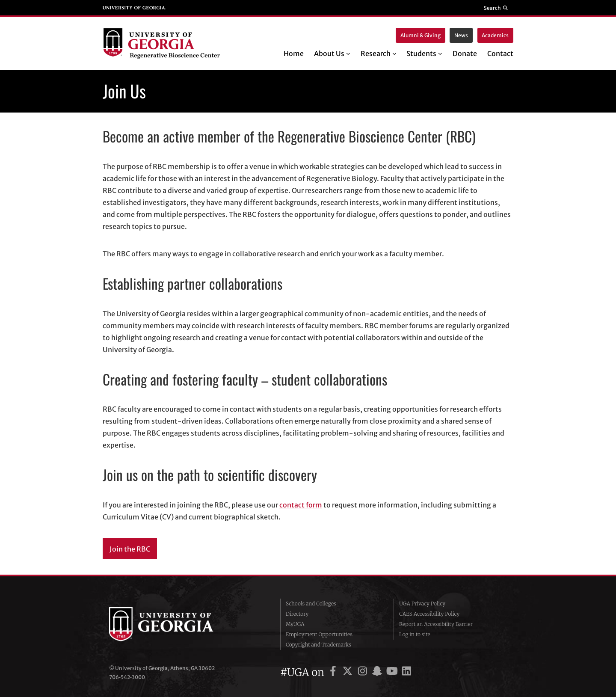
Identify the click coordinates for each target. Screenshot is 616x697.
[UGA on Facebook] (334, 672)
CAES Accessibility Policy (429, 614)
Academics (495, 35)
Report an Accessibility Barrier (436, 624)
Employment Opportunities (319, 634)
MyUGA (295, 624)
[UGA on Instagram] (364, 672)
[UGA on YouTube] (393, 672)
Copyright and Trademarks (318, 645)
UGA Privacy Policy (422, 604)
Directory (297, 614)
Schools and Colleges (311, 604)
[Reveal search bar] (496, 8)
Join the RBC (130, 549)
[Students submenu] (440, 53)
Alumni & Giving (421, 35)
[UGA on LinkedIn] (407, 672)
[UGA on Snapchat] (378, 672)
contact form (301, 505)
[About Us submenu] (348, 53)
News (461, 35)
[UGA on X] (349, 672)
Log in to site (415, 634)
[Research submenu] (394, 53)
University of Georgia (173, 624)
